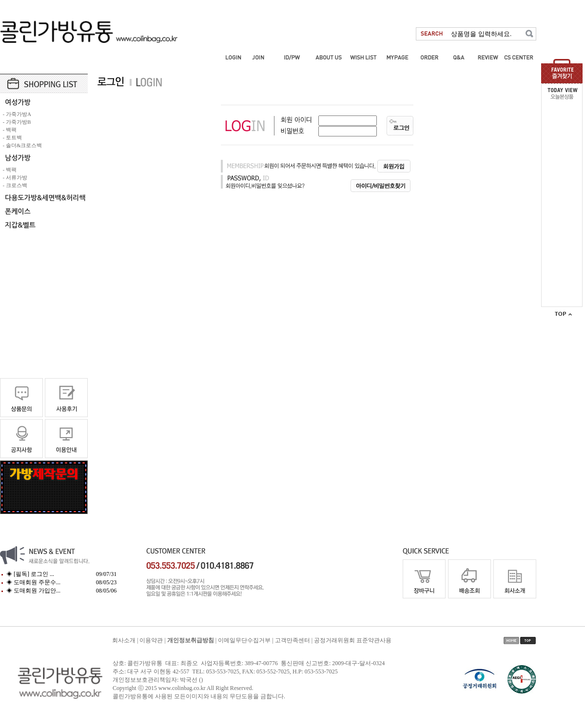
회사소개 (124, 640)
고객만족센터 (292, 640)
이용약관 (151, 640)
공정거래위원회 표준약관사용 (353, 640)
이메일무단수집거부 (244, 640)
